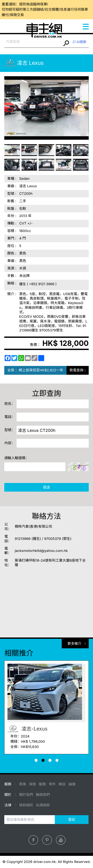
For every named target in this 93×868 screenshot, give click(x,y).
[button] (36, 760)
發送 (46, 487)
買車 (22, 784)
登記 (71, 820)
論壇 (72, 784)
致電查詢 (77, 370)
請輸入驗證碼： (16, 458)
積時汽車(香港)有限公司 (33, 527)
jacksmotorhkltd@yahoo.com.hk (41, 551)
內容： (10, 443)
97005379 (53, 539)
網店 (62, 784)
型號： (10, 430)
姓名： (10, 404)
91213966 (23, 539)
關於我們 (26, 795)
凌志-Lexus (27, 729)
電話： (10, 417)
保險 (32, 784)
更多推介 (74, 644)
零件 (52, 784)
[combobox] (33, 42)
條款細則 (26, 805)
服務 (42, 784)
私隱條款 (43, 805)
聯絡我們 (43, 795)
